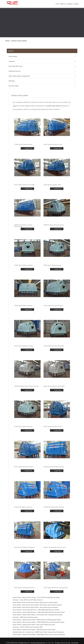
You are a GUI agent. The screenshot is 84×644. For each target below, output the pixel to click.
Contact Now (28, 148)
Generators (12, 61)
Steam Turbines (13, 56)
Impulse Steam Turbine (29, 615)
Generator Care (30, 632)
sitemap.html (75, 643)
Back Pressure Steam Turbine (30, 602)
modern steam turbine (19, 41)
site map (68, 643)
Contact (76, 4)
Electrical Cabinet (14, 86)
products (70, 4)
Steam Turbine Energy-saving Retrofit (19, 76)
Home (57, 4)
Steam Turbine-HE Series (29, 610)
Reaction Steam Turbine (29, 597)
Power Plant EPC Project (16, 66)
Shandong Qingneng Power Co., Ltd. (40, 643)
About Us (63, 4)
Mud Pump (12, 81)
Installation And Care (15, 71)
